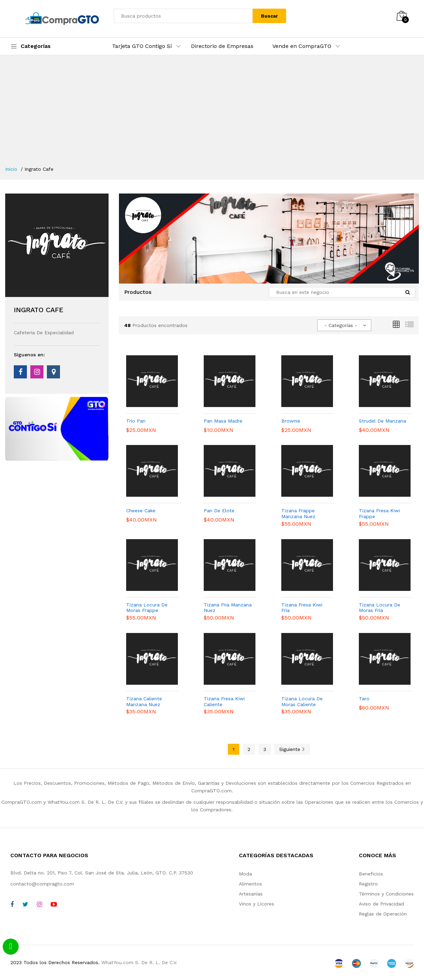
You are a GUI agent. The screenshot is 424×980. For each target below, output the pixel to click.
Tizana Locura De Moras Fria (380, 608)
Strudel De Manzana (382, 421)
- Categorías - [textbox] (341, 325)
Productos (138, 292)
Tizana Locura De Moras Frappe (147, 608)
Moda (245, 874)
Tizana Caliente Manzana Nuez (144, 701)
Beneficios (371, 874)
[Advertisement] (212, 114)
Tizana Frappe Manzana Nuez (298, 513)
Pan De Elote (219, 511)
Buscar (269, 16)
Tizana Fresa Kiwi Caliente (224, 701)
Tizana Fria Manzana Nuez (228, 608)
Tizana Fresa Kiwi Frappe (379, 513)
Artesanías (251, 894)
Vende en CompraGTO (302, 46)
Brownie (291, 421)
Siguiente (292, 749)
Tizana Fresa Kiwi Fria (302, 608)
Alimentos (250, 884)
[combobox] (344, 325)
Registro (368, 884)
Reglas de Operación (383, 914)
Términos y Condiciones (386, 894)
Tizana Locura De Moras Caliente (302, 701)
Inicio (11, 169)
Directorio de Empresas (222, 46)
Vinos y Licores (256, 904)
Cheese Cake (141, 511)
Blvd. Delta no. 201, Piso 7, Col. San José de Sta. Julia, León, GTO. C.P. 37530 (102, 873)
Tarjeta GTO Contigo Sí (142, 46)
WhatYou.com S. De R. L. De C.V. (139, 962)
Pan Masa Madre (223, 421)
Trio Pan (136, 421)
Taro (364, 699)
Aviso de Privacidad (381, 904)
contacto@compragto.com (42, 884)
